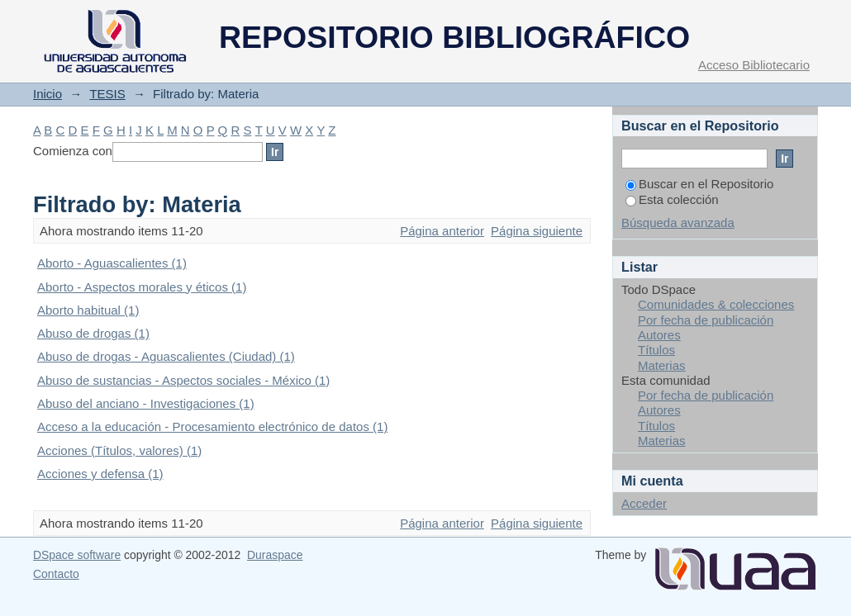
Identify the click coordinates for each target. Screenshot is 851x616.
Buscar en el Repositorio (699, 184)
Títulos (656, 350)
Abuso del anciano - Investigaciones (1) (146, 403)
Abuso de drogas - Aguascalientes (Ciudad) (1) (166, 356)
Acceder (644, 503)
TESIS (107, 94)
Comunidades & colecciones (716, 304)
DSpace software (77, 555)
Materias (662, 365)
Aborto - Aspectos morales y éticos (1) (142, 287)
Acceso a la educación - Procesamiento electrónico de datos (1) (212, 426)
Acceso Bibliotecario (754, 65)
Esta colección (672, 199)
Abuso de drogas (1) (93, 333)
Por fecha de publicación (706, 320)
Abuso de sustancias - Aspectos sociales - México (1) (183, 380)
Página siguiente (537, 231)
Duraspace (275, 555)
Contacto (56, 574)
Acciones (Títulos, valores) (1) (119, 450)
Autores (659, 335)
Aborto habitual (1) (88, 310)
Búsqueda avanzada (678, 223)
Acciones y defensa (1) (100, 474)
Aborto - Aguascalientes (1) (112, 263)
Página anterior (442, 231)
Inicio (48, 94)
